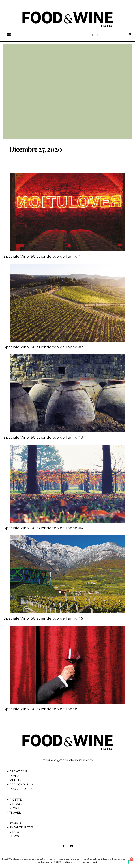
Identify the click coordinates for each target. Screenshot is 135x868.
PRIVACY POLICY (21, 785)
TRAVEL (15, 813)
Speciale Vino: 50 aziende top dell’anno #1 (43, 256)
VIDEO (14, 832)
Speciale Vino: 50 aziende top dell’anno (40, 709)
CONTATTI (16, 776)
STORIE (15, 808)
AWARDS (16, 823)
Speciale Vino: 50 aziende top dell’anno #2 (43, 347)
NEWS (14, 836)
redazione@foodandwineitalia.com (68, 760)
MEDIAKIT (17, 780)
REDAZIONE (18, 771)
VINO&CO (16, 804)
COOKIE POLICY (21, 789)
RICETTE (16, 800)
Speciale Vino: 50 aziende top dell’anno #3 (43, 437)
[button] (9, 34)
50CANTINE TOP (21, 827)
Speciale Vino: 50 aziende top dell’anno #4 (44, 528)
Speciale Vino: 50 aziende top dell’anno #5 (43, 618)
